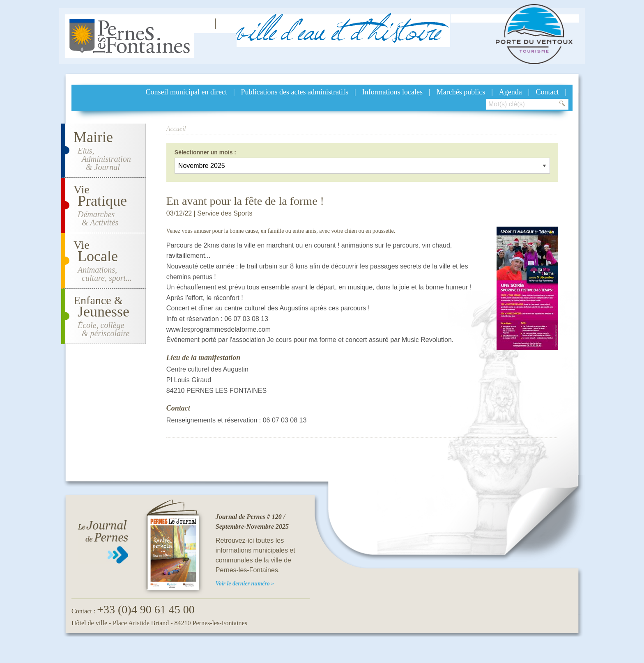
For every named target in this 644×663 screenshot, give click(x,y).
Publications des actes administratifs (295, 92)
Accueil (176, 129)
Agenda (511, 92)
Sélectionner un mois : (205, 152)
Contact (547, 92)
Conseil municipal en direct (186, 92)
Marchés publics (461, 92)
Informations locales (392, 92)
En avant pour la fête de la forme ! (245, 201)
